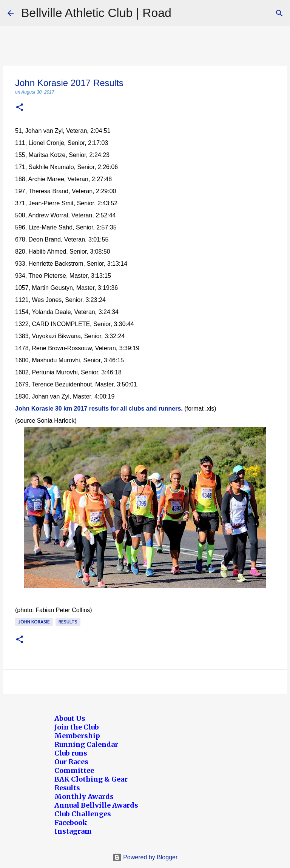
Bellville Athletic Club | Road (96, 13)
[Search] (279, 13)
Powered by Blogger (145, 857)
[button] (20, 108)
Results (68, 622)
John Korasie (34, 622)
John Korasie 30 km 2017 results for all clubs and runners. (99, 409)
